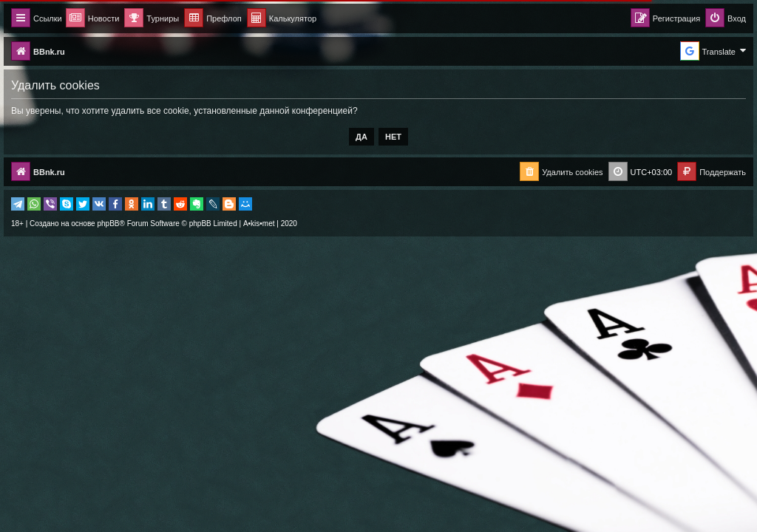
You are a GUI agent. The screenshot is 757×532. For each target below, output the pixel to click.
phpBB (108, 224)
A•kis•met (259, 224)
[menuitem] (282, 19)
